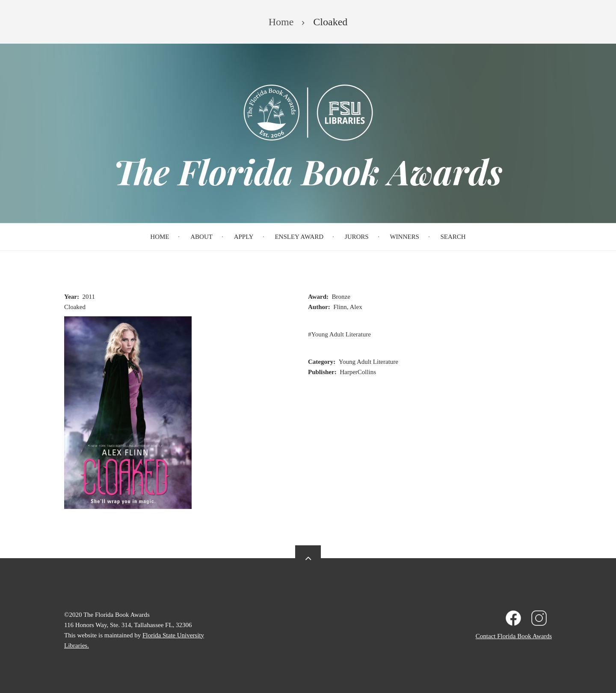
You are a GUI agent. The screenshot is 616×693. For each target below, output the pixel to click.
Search (453, 237)
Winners (404, 237)
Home (160, 237)
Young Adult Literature (341, 334)
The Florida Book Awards (308, 171)
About (201, 237)
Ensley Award (299, 237)
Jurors (357, 237)
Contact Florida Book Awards (514, 636)
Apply (244, 237)
